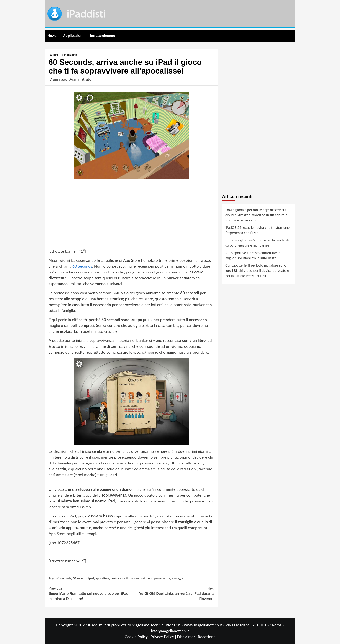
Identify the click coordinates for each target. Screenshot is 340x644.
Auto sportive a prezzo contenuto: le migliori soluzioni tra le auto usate (253, 255)
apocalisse (102, 578)
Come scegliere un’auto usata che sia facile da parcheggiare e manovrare (258, 243)
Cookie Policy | (137, 637)
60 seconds (64, 578)
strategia (177, 578)
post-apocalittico (122, 578)
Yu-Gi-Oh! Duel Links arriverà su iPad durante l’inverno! (173, 593)
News (52, 36)
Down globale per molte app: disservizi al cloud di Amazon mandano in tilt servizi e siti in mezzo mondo (256, 215)
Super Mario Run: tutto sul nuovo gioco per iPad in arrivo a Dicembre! (90, 593)
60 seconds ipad (83, 578)
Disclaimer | (187, 637)
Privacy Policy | (164, 637)
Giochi (54, 55)
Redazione (207, 637)
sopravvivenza (161, 578)
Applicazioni (73, 36)
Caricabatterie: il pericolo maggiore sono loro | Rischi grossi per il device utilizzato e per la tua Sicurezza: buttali (257, 270)
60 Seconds (82, 266)
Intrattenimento (103, 36)
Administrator (81, 79)
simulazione (142, 578)
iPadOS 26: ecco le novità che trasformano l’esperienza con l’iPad (257, 230)
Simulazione (69, 55)
